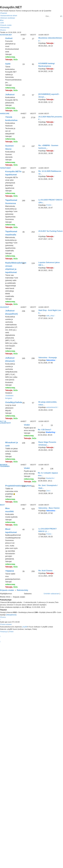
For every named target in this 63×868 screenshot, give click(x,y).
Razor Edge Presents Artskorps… (47, 443)
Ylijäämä (10, 571)
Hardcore (5, 114)
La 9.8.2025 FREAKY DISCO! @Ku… (50, 201)
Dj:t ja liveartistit (5, 422)
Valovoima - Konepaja (48, 358)
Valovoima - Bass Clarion (49, 508)
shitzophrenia (11, 615)
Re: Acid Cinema (45, 571)
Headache (50, 478)
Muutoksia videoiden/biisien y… (50, 39)
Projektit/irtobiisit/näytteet (18, 486)
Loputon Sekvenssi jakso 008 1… (49, 264)
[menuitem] (9, 16)
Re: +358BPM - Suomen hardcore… (48, 147)
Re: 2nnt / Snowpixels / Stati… (48, 487)
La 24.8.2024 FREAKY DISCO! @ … (48, 530)
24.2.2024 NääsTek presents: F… (50, 118)
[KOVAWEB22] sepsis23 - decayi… (49, 95)
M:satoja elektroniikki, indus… (48, 403)
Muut (2, 505)
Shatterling (50, 432)
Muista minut (6, 597)
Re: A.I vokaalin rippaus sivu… (48, 474)
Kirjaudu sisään (7, 590)
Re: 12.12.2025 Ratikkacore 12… (50, 172)
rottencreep (10, 57)
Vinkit (27, 425)
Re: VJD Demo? (45, 430)
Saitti (8, 64)
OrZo (16, 60)
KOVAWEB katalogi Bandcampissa (47, 65)
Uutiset (9, 38)
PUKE (49, 205)
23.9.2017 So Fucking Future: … (51, 232)
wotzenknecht (52, 407)
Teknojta (9, 60)
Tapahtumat (5, 168)
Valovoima (51, 360)
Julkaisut (10, 94)
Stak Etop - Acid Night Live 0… (50, 312)
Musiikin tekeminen (5, 466)
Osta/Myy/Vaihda (14, 402)
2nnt (48, 491)
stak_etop (50, 316)
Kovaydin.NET (6, 35)
